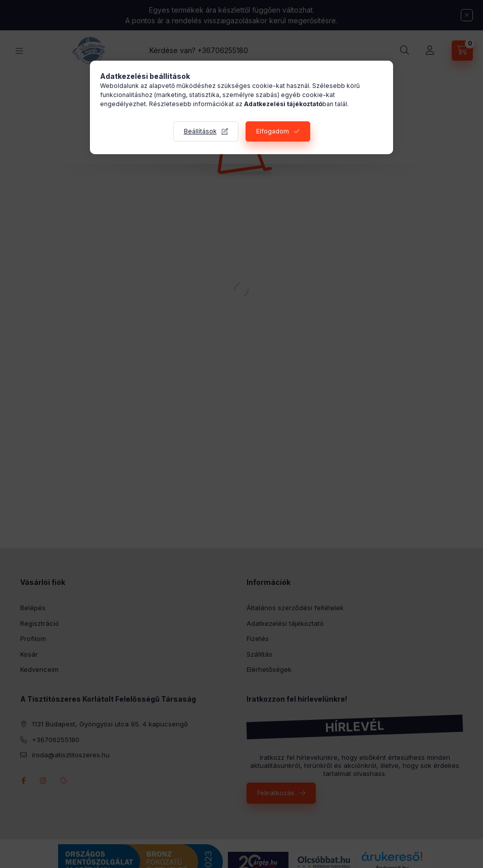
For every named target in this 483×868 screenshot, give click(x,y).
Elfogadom (273, 131)
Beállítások (200, 131)
